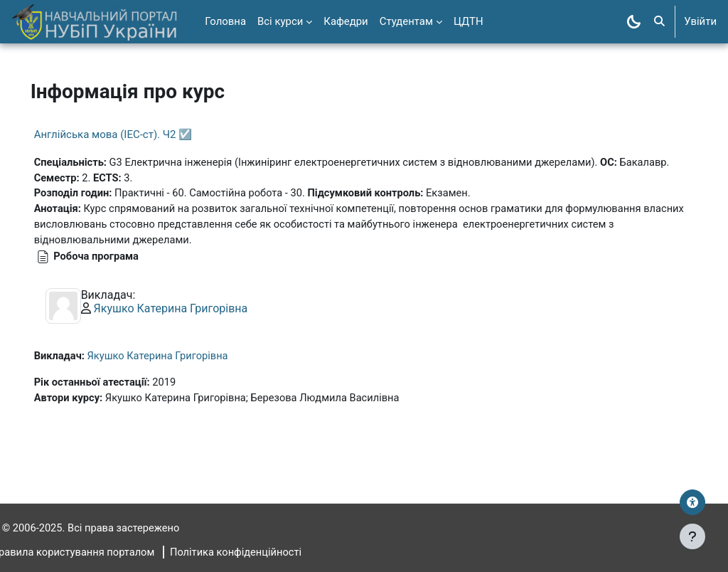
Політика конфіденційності (261, 553)
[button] (659, 22)
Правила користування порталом (95, 553)
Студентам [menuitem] (406, 21)
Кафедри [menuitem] (346, 21)
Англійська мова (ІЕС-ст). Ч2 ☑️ (133, 134)
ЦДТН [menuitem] (469, 21)
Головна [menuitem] (225, 21)
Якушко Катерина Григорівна (191, 311)
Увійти (700, 21)
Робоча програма (117, 258)
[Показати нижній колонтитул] (692, 536)
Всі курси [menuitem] (280, 21)
